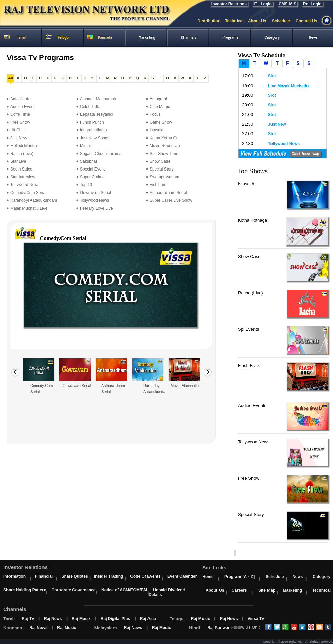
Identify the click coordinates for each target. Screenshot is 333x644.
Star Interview (23, 177)
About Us (260, 21)
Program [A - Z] (239, 577)
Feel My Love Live (96, 208)
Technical (236, 21)
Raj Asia (148, 619)
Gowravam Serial (95, 193)
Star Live (18, 161)
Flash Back (249, 366)
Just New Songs (95, 138)
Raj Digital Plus (115, 619)
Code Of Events (145, 576)
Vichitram (158, 185)
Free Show (20, 122)
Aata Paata (20, 99)
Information (15, 576)
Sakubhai (88, 161)
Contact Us (309, 21)
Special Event (92, 169)
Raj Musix (81, 619)
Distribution (211, 21)
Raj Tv (28, 619)
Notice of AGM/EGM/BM (124, 590)
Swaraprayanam (164, 177)
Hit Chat (17, 130)
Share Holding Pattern (25, 590)
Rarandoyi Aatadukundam (34, 200)
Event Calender (182, 576)
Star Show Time (164, 154)
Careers (239, 590)
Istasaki (156, 130)
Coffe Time (20, 114)
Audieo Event (22, 107)
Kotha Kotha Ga (164, 138)
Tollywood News (25, 185)
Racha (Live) (22, 154)
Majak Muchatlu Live (29, 208)
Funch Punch (92, 122)
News (297, 577)
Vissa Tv (256, 619)
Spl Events (248, 329)
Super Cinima (92, 177)
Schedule (284, 21)
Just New (19, 138)
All (11, 78)
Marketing (292, 590)
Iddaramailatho (93, 130)
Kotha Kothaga (252, 220)
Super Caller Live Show (171, 200)
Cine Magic (160, 107)
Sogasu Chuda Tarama (101, 154)
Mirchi (85, 146)
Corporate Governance (73, 590)
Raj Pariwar (218, 628)
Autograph (159, 99)
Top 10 (86, 185)
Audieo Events (252, 405)
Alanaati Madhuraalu (99, 99)
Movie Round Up (165, 146)
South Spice (21, 169)
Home (208, 577)
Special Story (162, 169)
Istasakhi (247, 184)
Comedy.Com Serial (28, 193)
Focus (155, 114)
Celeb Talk (89, 107)
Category (321, 577)
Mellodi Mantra (24, 146)
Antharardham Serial (168, 193)
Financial (44, 576)
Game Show (161, 122)
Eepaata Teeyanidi (97, 114)
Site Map (267, 590)
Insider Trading (108, 576)
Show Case (160, 161)
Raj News (53, 619)
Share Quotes (75, 576)
